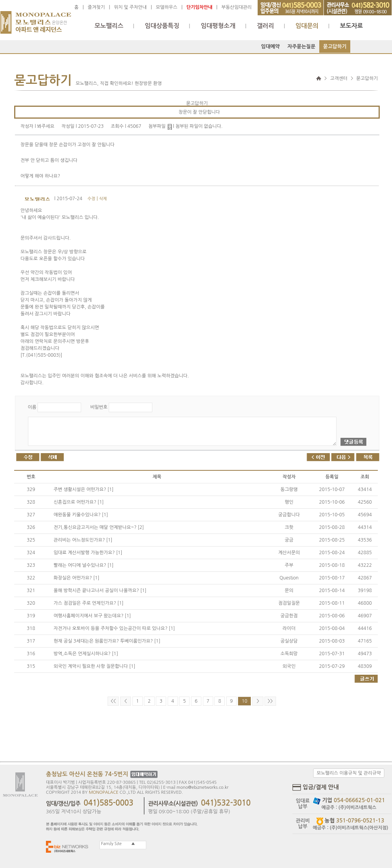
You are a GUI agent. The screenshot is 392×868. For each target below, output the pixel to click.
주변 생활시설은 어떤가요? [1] (84, 489)
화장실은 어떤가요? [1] (77, 578)
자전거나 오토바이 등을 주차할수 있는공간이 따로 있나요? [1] (114, 628)
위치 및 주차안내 (131, 7)
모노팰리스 (109, 26)
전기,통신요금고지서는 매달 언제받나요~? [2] (99, 527)
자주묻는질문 (301, 46)
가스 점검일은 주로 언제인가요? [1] (89, 603)
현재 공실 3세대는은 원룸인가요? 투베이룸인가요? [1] (107, 641)
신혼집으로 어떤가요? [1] (79, 502)
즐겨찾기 (96, 7)
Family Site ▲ (118, 844)
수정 (91, 199)
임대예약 (270, 46)
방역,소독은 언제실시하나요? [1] (86, 654)
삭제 (103, 199)
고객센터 (339, 78)
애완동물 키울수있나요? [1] (81, 515)
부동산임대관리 (236, 7)
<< (113, 701)
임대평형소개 (218, 26)
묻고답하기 (335, 46)
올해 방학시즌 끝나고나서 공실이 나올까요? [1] (100, 591)
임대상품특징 (162, 26)
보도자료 (351, 26)
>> (270, 701)
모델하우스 (167, 7)
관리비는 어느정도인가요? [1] (83, 540)
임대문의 (307, 26)
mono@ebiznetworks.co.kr (203, 787)
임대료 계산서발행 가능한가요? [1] (88, 553)
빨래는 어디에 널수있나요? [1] (84, 565)
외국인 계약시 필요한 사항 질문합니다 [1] (94, 666)
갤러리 (265, 26)
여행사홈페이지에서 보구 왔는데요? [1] (92, 616)
